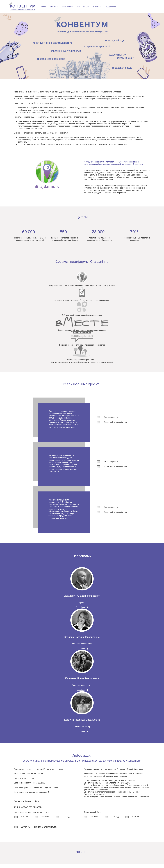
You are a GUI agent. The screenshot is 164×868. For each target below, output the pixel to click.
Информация (117, 7)
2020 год (42, 820)
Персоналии (102, 7)
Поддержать (145, 7)
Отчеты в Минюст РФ (26, 805)
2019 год (21, 820)
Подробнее (80, 609)
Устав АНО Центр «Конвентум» (36, 830)
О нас (78, 7)
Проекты (88, 7)
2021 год (62, 820)
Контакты (131, 7)
